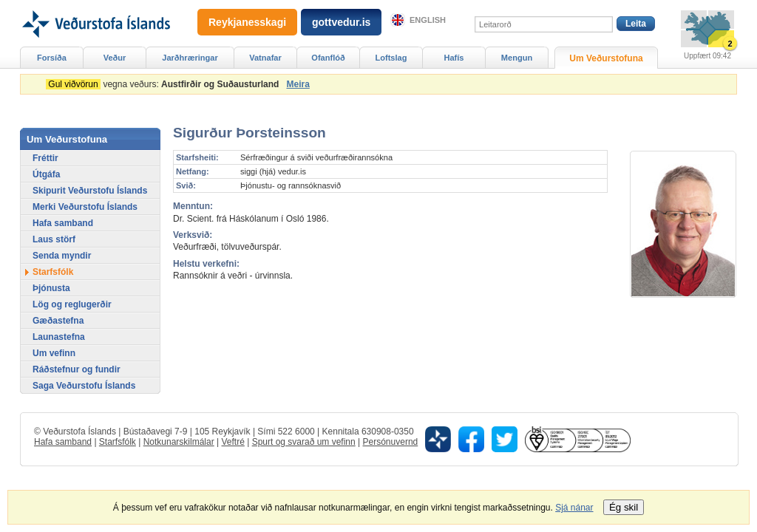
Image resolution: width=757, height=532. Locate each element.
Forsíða (52, 58)
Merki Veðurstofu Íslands (85, 207)
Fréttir (45, 158)
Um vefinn (54, 353)
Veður (115, 58)
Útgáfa (46, 174)
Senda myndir (62, 256)
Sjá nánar (574, 508)
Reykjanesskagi (247, 22)
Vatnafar (265, 58)
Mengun (517, 58)
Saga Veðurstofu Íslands (84, 386)
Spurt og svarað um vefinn (304, 442)
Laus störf (54, 239)
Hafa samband (63, 223)
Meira (298, 84)
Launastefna (59, 337)
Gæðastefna (58, 321)
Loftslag (391, 58)
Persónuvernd (391, 442)
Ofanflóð (328, 58)
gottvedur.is (341, 22)
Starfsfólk (53, 272)
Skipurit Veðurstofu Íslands (90, 191)
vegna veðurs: (165, 84)
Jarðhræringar (190, 58)
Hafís (454, 58)
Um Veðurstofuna (606, 58)
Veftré (232, 442)
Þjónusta (51, 288)
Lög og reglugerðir (72, 304)
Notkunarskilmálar (179, 442)
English (428, 20)
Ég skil (624, 507)
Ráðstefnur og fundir (77, 369)
